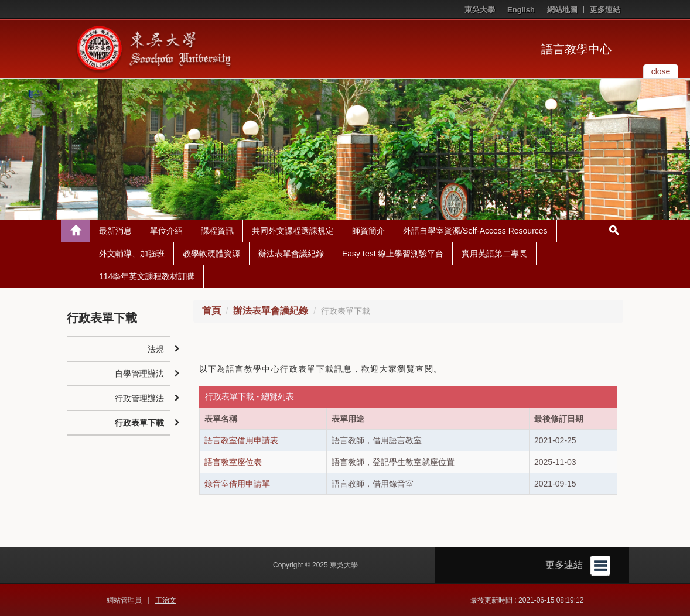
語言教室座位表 (233, 462)
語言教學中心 (576, 49)
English (521, 10)
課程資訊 (217, 231)
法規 (156, 349)
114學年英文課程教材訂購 (147, 276)
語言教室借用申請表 (241, 440)
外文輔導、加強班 (132, 254)
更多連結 (605, 10)
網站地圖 (562, 10)
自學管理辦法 (139, 374)
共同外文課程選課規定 (293, 231)
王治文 (166, 600)
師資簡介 (368, 231)
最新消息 (115, 231)
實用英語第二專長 (494, 254)
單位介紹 (166, 231)
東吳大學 (480, 10)
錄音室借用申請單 (237, 484)
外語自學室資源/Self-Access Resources (475, 231)
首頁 (211, 311)
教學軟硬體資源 (211, 254)
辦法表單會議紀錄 (291, 254)
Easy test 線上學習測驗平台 (393, 254)
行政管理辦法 (139, 398)
